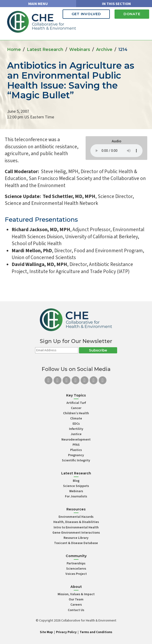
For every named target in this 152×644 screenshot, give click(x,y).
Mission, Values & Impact (76, 594)
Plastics (76, 450)
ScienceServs (76, 569)
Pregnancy (76, 455)
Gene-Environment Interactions (76, 533)
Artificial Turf (76, 403)
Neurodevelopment (76, 440)
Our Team (76, 599)
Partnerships (76, 563)
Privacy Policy (66, 632)
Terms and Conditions (96, 632)
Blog (76, 481)
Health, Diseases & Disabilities (76, 522)
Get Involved (83, 14)
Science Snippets (76, 486)
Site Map (46, 632)
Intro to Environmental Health (76, 527)
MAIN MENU (38, 4)
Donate (131, 14)
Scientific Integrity (76, 460)
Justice (76, 434)
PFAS (76, 445)
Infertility (76, 429)
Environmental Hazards (76, 517)
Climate (76, 419)
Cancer (76, 408)
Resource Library (76, 538)
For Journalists (76, 496)
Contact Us (76, 610)
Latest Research (45, 50)
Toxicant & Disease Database (76, 543)
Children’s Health (76, 413)
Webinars (80, 50)
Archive (104, 50)
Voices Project (76, 574)
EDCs (76, 424)
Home (14, 50)
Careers (76, 605)
